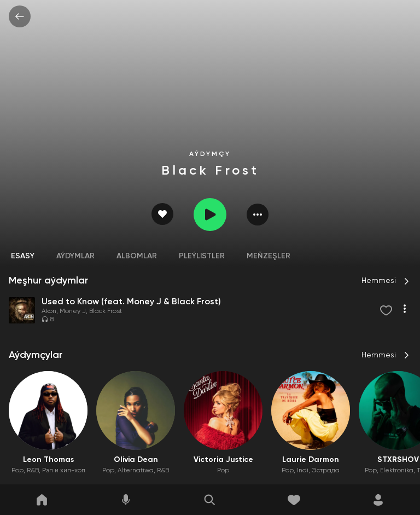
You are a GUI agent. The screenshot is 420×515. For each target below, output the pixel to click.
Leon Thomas (48, 460)
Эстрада (326, 471)
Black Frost (106, 311)
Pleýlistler (202, 256)
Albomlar (137, 256)
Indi (303, 471)
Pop (17, 471)
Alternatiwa (136, 471)
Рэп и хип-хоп (64, 471)
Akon (49, 311)
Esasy (23, 256)
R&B (33, 471)
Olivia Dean (136, 460)
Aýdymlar (75, 256)
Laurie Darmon (311, 460)
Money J (73, 311)
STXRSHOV (398, 460)
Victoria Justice (223, 460)
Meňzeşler (269, 256)
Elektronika (397, 471)
